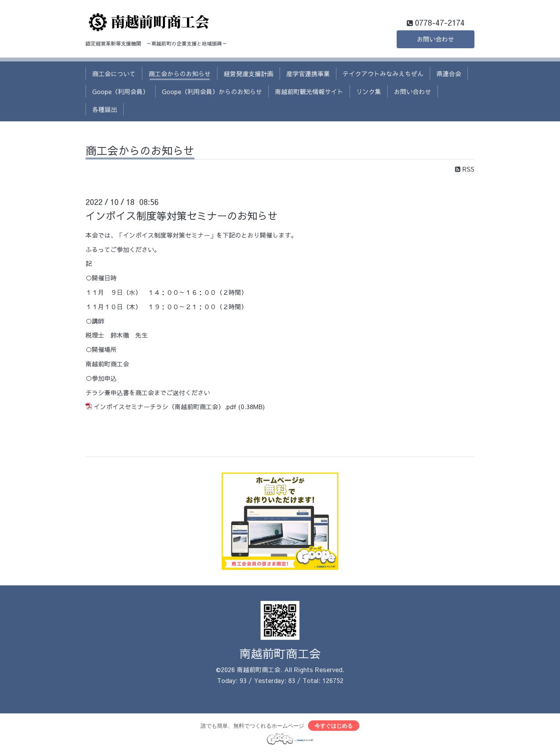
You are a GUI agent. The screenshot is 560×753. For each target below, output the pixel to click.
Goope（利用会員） (121, 91)
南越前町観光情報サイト (309, 91)
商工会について (114, 74)
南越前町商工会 (280, 653)
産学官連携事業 (308, 74)
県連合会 (449, 74)
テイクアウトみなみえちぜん (383, 74)
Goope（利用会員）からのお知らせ (212, 91)
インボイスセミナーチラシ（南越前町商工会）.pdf (165, 406)
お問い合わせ (436, 39)
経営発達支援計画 (248, 74)
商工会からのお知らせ (180, 74)
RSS (465, 169)
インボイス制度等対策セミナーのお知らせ (182, 215)
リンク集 (369, 91)
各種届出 (105, 109)
